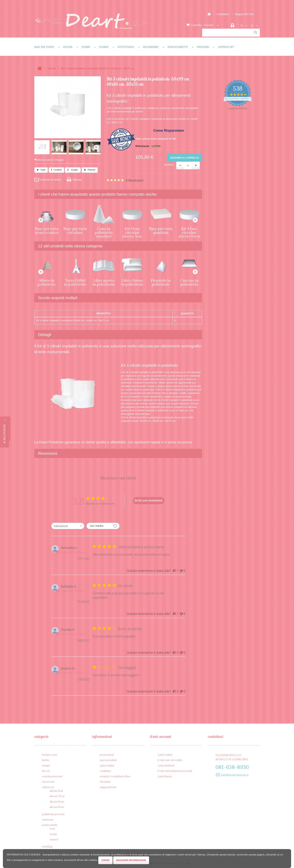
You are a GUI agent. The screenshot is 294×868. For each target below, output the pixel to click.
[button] (5, 434)
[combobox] (68, 525)
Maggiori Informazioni (131, 860)
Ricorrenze (151, 47)
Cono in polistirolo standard (104, 232)
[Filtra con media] (103, 525)
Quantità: (169, 165)
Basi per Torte (44, 47)
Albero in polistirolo (47, 281)
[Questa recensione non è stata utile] (181, 570)
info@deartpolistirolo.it (235, 774)
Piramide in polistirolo (161, 281)
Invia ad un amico (48, 179)
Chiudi (105, 860)
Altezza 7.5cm (57, 795)
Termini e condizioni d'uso (115, 775)
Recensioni (48, 452)
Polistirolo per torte (53, 813)
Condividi (56, 169)
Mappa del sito (244, 14)
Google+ (73, 169)
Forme (53, 833)
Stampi (104, 47)
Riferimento (142, 146)
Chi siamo (105, 781)
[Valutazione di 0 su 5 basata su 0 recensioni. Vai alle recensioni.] (125, 180)
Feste (53, 828)
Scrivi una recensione (148, 499)
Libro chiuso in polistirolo (132, 281)
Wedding (203, 47)
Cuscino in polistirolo (189, 281)
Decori (68, 47)
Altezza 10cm (57, 801)
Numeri (54, 838)
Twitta (41, 169)
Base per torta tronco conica (47, 230)
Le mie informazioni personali (175, 770)
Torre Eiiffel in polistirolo (75, 281)
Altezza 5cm (56, 790)
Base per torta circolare (75, 230)
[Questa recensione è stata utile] (174, 570)
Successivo (96, 147)
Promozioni (107, 754)
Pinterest (90, 169)
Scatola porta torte (52, 775)
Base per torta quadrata (161, 230)
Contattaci (223, 14)
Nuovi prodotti (108, 759)
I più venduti (107, 764)
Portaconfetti (178, 47)
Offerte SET (226, 47)
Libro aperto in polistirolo (104, 281)
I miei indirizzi (166, 764)
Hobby (86, 47)
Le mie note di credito (170, 759)
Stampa (74, 179)
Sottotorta (126, 47)
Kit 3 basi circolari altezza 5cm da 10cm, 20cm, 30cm (132, 235)
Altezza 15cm (57, 806)
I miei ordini (165, 754)
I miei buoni (165, 775)
